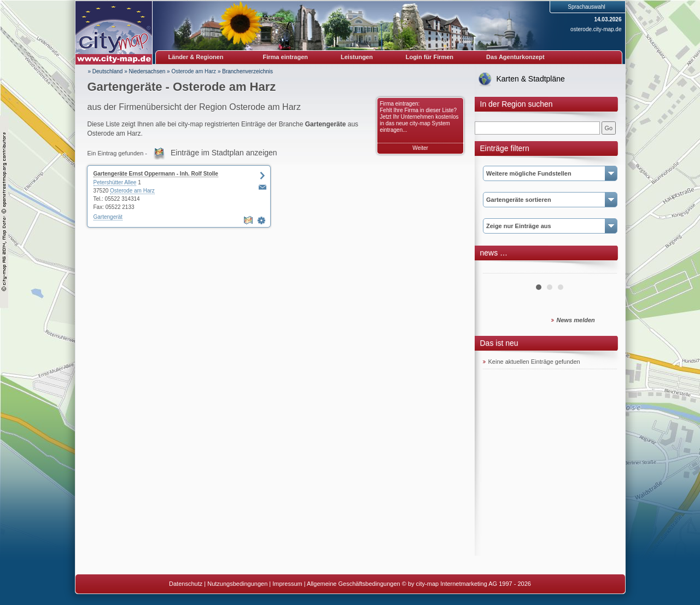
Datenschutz (186, 584)
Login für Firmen (430, 57)
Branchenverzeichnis (247, 71)
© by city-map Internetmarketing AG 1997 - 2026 (466, 584)
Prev (497, 269)
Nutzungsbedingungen (237, 584)
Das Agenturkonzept (515, 57)
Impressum (287, 584)
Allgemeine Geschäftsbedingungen (354, 584)
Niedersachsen (147, 71)
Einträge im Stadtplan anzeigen (224, 153)
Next (603, 269)
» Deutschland (106, 71)
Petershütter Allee (115, 182)
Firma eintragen (286, 57)
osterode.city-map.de (596, 29)
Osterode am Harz (194, 71)
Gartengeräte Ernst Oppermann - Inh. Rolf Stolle (156, 174)
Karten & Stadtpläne (531, 79)
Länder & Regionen (196, 57)
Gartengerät (108, 217)
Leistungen (357, 57)
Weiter (420, 148)
